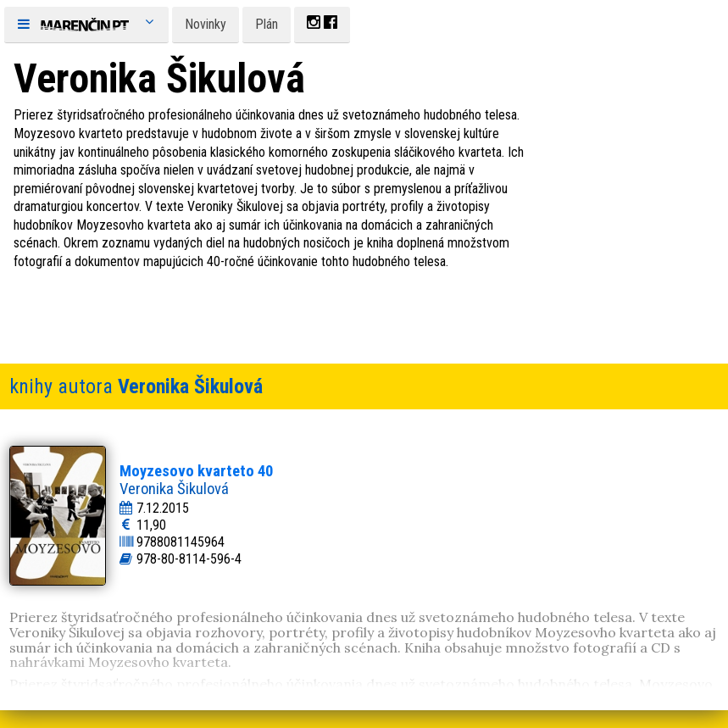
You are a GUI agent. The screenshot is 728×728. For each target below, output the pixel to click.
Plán (267, 24)
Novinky (206, 24)
